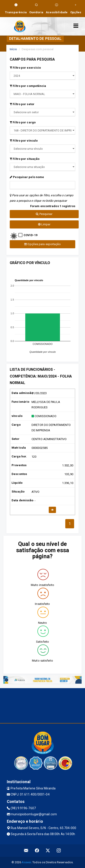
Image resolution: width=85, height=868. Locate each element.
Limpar (44, 224)
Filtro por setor (22, 104)
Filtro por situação (25, 159)
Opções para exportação (42, 244)
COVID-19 (30, 235)
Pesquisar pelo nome (27, 177)
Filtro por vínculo (24, 141)
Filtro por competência (28, 86)
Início (13, 49)
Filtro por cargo (23, 122)
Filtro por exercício (25, 68)
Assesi (26, 862)
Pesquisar (44, 214)
